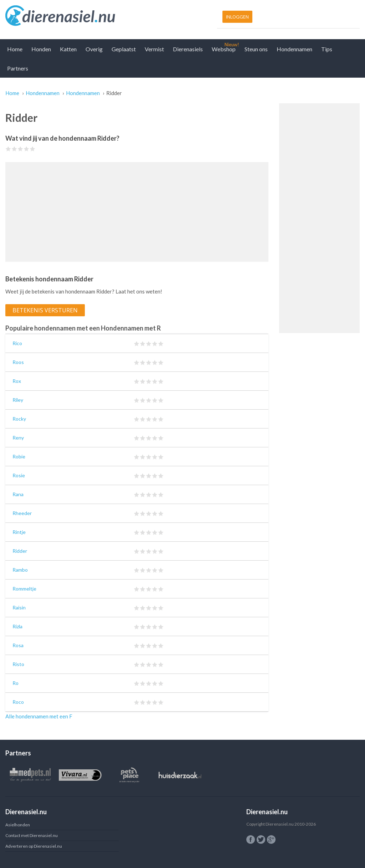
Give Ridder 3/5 (20, 149)
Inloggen (237, 17)
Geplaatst (124, 49)
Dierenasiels (188, 49)
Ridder (20, 551)
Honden (41, 49)
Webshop (224, 49)
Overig (94, 49)
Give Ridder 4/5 (27, 149)
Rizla (17, 626)
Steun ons (256, 49)
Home (15, 49)
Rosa (18, 645)
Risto (18, 664)
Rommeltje (24, 589)
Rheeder (22, 513)
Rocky (19, 419)
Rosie (19, 475)
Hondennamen (294, 49)
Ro (16, 683)
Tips (327, 49)
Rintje (19, 532)
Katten (68, 49)
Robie (19, 456)
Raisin (19, 607)
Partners (18, 68)
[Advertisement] (137, 212)
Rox (17, 381)
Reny (18, 438)
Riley (18, 400)
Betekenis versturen (45, 310)
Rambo (20, 570)
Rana (18, 494)
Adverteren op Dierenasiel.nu (34, 846)
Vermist (154, 49)
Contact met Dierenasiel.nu (32, 835)
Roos (18, 362)
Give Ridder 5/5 (33, 149)
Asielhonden (18, 825)
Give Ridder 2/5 (14, 149)
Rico (17, 343)
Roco (18, 702)
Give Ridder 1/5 (8, 149)
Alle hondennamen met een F (39, 716)
